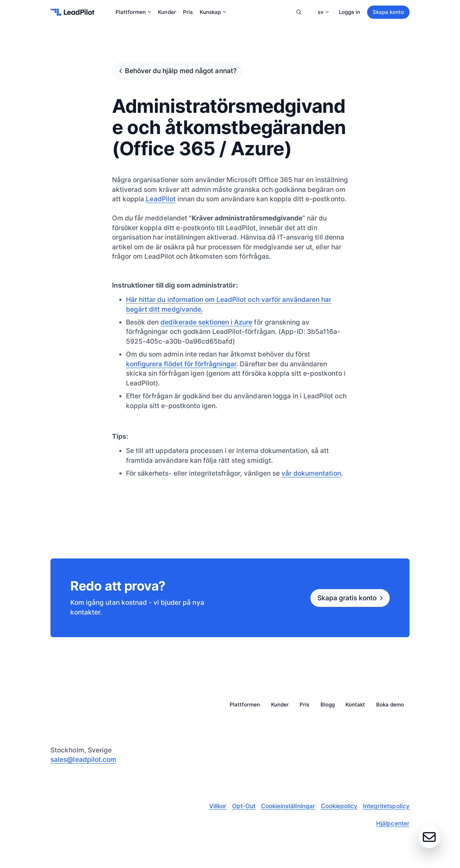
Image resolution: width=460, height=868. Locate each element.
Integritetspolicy (386, 806)
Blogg (328, 705)
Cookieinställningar (288, 806)
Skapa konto (388, 12)
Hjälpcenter (393, 823)
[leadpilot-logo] (72, 12)
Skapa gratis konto (347, 598)
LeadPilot (161, 199)
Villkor (218, 806)
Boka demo (390, 705)
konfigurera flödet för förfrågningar (181, 364)
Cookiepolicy (339, 806)
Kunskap (213, 12)
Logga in (350, 12)
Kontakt (355, 705)
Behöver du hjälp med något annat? (181, 71)
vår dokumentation (311, 473)
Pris (188, 12)
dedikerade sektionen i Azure (206, 322)
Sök (299, 12)
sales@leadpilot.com (83, 759)
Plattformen (133, 12)
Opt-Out (244, 806)
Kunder (167, 12)
